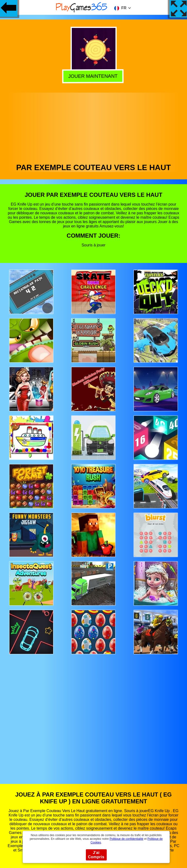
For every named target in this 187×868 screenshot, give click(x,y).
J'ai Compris (96, 855)
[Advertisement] (94, 127)
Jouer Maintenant (94, 76)
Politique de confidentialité (126, 839)
